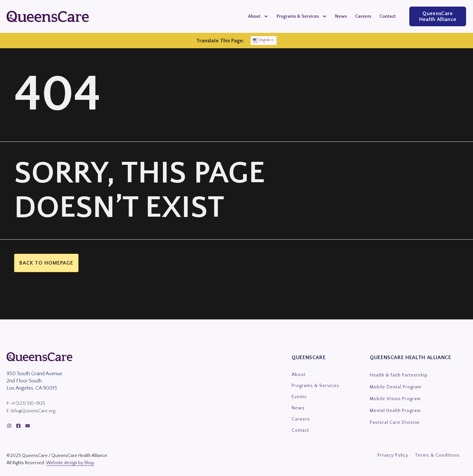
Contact (388, 16)
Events (299, 397)
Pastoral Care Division (395, 422)
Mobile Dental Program (396, 387)
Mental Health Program (395, 411)
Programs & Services (302, 16)
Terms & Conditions (437, 455)
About (258, 16)
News (341, 16)
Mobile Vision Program (395, 399)
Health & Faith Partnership (399, 375)
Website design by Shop (70, 463)
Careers (363, 16)
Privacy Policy (393, 455)
